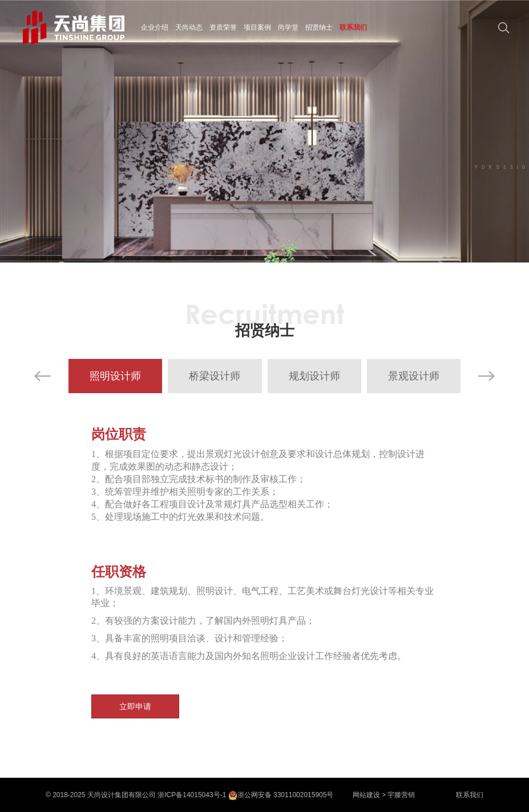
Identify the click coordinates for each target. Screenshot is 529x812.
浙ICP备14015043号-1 (192, 795)
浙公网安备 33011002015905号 (281, 795)
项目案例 (257, 27)
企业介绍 (155, 27)
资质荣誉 (223, 27)
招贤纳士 (319, 27)
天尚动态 (189, 27)
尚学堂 (288, 27)
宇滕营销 (401, 795)
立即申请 (135, 706)
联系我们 (353, 27)
